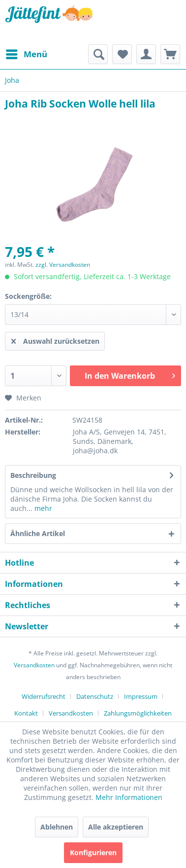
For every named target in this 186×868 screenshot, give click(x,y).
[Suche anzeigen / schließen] (98, 54)
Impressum (141, 696)
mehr (42, 508)
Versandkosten (34, 665)
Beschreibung (33, 475)
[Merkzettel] (122, 54)
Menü (27, 53)
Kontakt (26, 713)
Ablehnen (57, 827)
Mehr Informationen (129, 797)
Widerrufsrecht (44, 696)
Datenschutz (95, 696)
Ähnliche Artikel (38, 533)
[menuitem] (26, 54)
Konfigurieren (93, 852)
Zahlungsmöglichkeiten (138, 713)
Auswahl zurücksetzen (55, 340)
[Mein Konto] (146, 54)
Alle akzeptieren (116, 827)
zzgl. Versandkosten (63, 265)
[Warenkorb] (170, 54)
